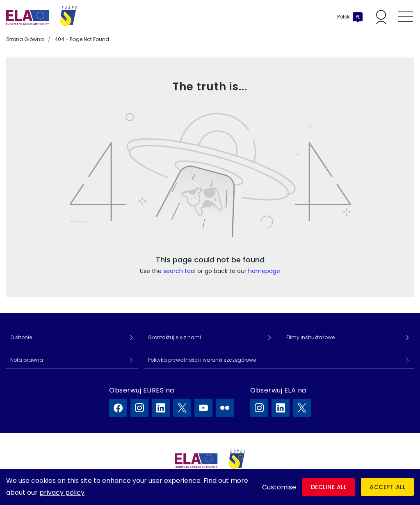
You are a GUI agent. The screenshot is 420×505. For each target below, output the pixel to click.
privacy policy (62, 492)
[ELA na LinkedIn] (281, 408)
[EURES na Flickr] (225, 408)
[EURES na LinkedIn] (161, 408)
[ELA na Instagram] (259, 408)
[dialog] (210, 487)
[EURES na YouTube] (203, 408)
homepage (264, 271)
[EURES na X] (182, 408)
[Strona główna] (41, 17)
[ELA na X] (302, 408)
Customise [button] (279, 487)
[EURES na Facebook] (118, 408)
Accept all (387, 487)
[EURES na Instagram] (139, 408)
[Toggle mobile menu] (406, 17)
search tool (179, 271)
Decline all (329, 487)
